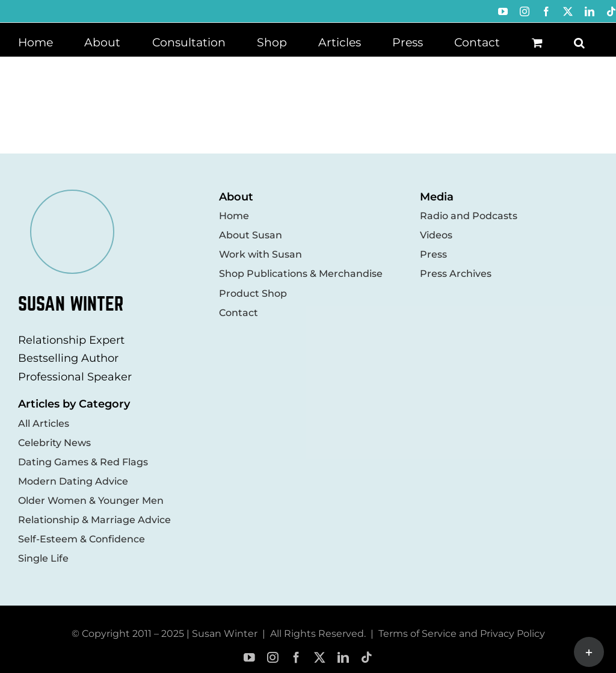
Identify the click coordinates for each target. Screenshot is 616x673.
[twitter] (320, 658)
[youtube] (249, 658)
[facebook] (296, 658)
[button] (579, 42)
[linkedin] (343, 658)
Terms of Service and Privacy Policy (462, 634)
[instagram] (273, 658)
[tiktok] (367, 658)
